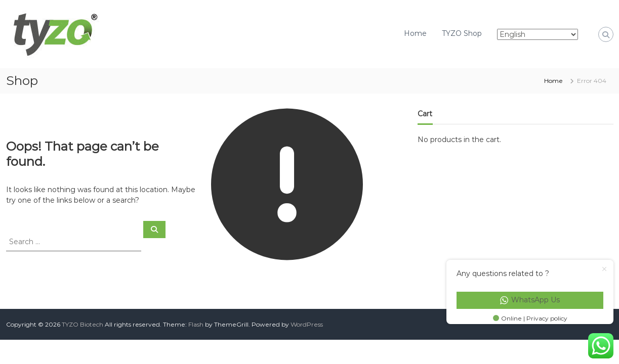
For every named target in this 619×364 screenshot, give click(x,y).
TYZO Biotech (82, 324)
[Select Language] (538, 34)
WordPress (307, 324)
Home (415, 33)
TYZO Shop (462, 33)
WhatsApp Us (530, 300)
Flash (196, 324)
